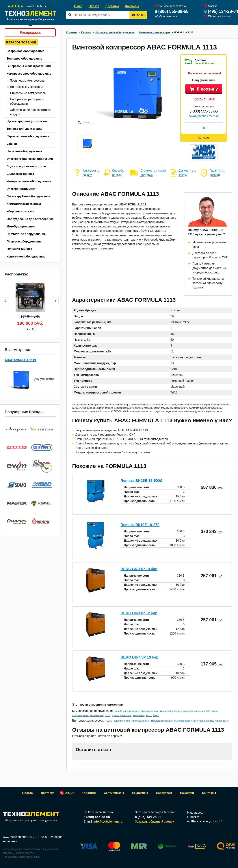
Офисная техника (19, 249)
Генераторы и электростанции (29, 66)
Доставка (112, 6)
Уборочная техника (21, 211)
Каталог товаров (21, 42)
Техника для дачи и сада (24, 129)
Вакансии (187, 793)
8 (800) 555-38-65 (172, 11)
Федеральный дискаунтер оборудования (31, 817)
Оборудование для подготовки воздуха (31, 112)
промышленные (150, 711)
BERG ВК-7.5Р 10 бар (139, 657)
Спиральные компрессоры (28, 93)
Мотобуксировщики (21, 226)
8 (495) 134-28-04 (221, 11)
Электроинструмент (21, 189)
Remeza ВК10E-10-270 (140, 525)
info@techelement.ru (167, 16)
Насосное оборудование (24, 151)
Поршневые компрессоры (27, 81)
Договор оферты (24, 853)
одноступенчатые (122, 715)
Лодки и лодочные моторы (26, 166)
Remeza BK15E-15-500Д (141, 481)
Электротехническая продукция (30, 159)
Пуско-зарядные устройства (27, 121)
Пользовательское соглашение (21, 857)
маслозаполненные (171, 711)
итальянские (97, 715)
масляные (139, 715)
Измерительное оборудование (29, 181)
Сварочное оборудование (25, 51)
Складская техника (20, 174)
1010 (149, 715)
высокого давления (194, 711)
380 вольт (212, 711)
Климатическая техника (24, 204)
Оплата (94, 6)
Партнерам (164, 793)
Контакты (132, 6)
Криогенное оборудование (26, 256)
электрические (131, 711)
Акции (70, 793)
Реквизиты (140, 793)
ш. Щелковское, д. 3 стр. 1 (205, 821)
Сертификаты (114, 793)
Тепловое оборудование (24, 59)
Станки (12, 144)
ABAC (118, 711)
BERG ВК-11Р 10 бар (139, 569)
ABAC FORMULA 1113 (20, 360)
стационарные (80, 715)
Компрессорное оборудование (29, 74)
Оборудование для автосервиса (30, 219)
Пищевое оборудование (24, 241)
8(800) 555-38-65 (204, 111)
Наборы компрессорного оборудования (27, 101)
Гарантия (89, 793)
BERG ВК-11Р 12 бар (139, 613)
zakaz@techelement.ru (204, 116)
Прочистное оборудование (26, 234)
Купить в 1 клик (204, 99)
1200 (108, 715)
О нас (78, 6)
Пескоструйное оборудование (28, 196)
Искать (138, 15)
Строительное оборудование (28, 136)
